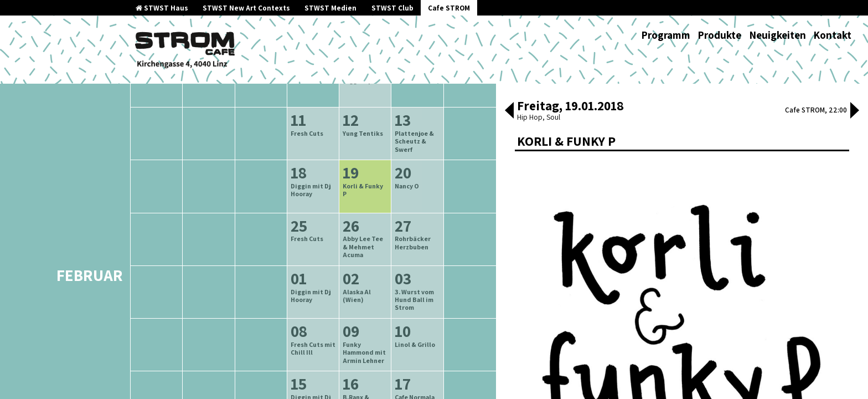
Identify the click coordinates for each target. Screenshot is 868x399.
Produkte (719, 35)
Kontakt (832, 35)
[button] (509, 111)
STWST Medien (330, 8)
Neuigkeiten (777, 35)
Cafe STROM (449, 8)
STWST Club (392, 8)
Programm (666, 35)
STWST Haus (162, 8)
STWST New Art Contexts (246, 8)
